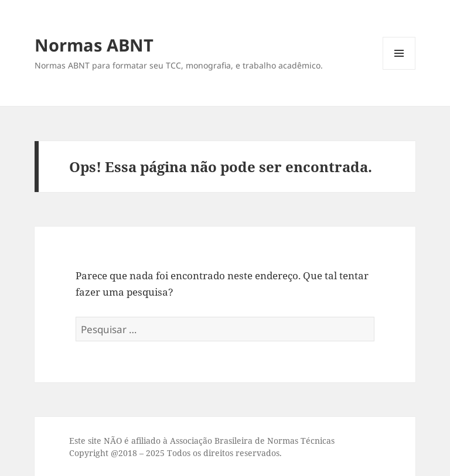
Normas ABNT (94, 45)
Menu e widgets (399, 69)
